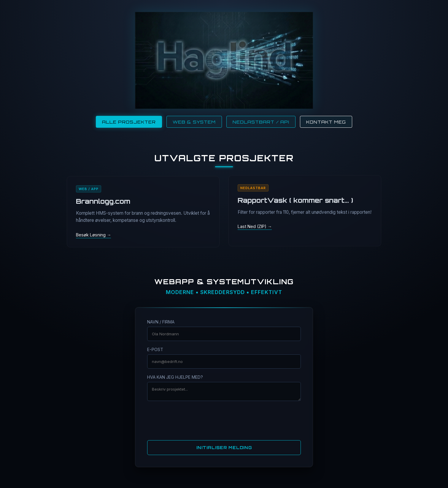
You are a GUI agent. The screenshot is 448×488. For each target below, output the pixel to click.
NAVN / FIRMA (161, 322)
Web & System (194, 122)
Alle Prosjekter (129, 122)
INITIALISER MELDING (224, 448)
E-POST (155, 349)
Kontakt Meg (326, 122)
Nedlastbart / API (261, 122)
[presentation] (224, 420)
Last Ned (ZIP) (253, 227)
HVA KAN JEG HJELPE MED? (175, 377)
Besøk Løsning (91, 235)
